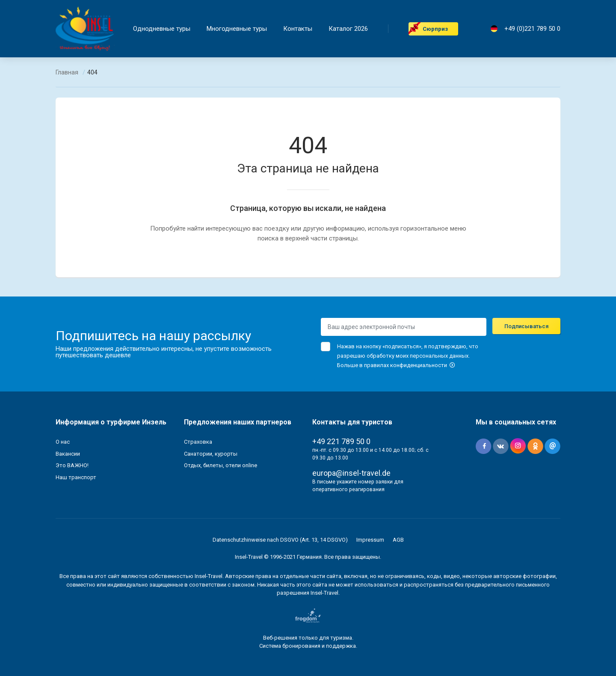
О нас (63, 442)
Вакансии (68, 454)
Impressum (370, 540)
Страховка (198, 442)
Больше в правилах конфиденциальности (396, 365)
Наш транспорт (76, 477)
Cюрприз (435, 29)
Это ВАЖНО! (72, 465)
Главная (67, 72)
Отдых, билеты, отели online (221, 465)
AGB (398, 540)
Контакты (298, 29)
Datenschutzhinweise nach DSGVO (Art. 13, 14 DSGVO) (280, 540)
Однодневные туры (162, 29)
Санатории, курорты (211, 454)
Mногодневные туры (237, 29)
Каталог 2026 (348, 29)
